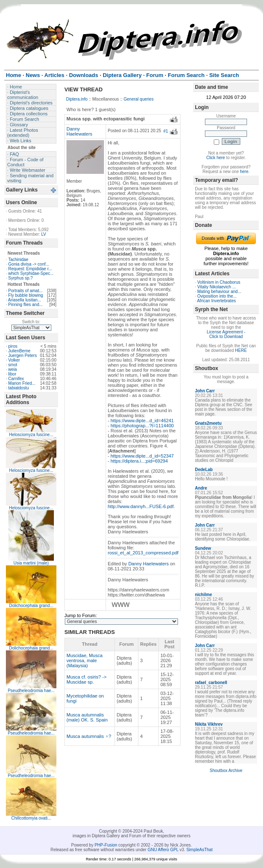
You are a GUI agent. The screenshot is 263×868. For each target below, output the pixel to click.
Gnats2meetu (208, 423)
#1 (166, 131)
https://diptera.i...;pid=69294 (139, 461)
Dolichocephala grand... (31, 606)
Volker (14, 360)
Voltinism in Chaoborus (219, 282)
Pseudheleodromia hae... (31, 691)
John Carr (205, 391)
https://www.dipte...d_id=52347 (142, 456)
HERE (241, 350)
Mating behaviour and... (219, 292)
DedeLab (204, 470)
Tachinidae (18, 260)
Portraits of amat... (26, 291)
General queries (139, 99)
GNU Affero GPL (163, 850)
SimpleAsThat (199, 850)
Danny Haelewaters (79, 131)
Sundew (203, 548)
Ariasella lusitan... (24, 300)
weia (13, 369)
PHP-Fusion (106, 845)
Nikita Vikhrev (209, 724)
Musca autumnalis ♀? (89, 736)
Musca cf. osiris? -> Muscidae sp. (86, 679)
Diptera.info (77, 99)
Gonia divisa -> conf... (29, 264)
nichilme (203, 595)
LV (44, 234)
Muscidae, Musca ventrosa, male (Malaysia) (85, 660)
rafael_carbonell (211, 683)
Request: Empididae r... (30, 269)
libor (12, 374)
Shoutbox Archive (226, 771)
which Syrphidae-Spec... (31, 273)
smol (13, 365)
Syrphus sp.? (21, 278)
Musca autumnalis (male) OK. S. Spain (87, 717)
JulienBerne (20, 351)
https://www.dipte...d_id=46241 (142, 421)
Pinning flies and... (26, 305)
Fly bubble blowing (26, 295)
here (244, 172)
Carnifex (16, 379)
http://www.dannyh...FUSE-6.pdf (141, 506)
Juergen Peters (23, 355)
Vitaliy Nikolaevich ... (217, 287)
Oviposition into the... (217, 296)
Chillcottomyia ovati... (31, 818)
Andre (201, 488)
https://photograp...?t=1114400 (142, 426)
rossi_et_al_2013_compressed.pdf (143, 553)
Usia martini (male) (31, 563)
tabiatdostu (19, 388)
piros (13, 346)
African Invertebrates (216, 301)
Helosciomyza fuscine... (31, 435)
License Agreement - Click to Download (226, 334)
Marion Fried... (22, 383)
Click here (215, 158)
